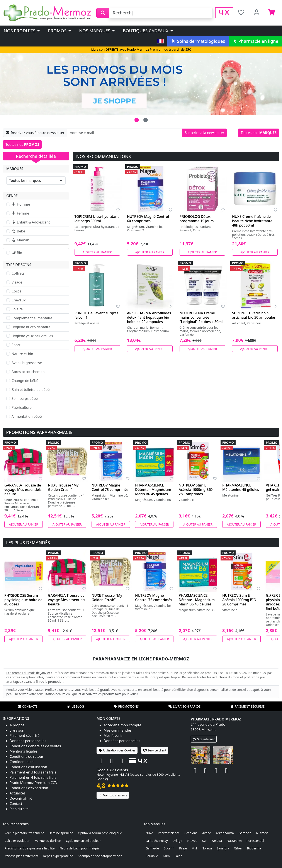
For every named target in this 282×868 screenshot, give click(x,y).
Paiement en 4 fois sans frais (33, 777)
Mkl (194, 848)
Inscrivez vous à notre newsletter (35, 133)
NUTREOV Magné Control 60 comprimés (148, 219)
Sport (16, 345)
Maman (20, 240)
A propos (17, 725)
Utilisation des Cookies (117, 750)
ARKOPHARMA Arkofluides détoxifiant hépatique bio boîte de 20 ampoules (149, 317)
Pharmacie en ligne (255, 41)
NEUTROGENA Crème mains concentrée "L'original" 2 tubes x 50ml (201, 317)
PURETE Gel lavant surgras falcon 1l (96, 315)
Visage (17, 282)
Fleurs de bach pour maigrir (79, 848)
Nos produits (22, 31)
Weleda (217, 841)
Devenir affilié (21, 798)
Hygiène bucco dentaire (31, 327)
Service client (155, 750)
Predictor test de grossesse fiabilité (30, 848)
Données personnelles (28, 741)
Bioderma (254, 848)
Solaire (17, 309)
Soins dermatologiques (198, 41)
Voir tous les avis (113, 795)
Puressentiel (255, 841)
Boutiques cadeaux (148, 31)
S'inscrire (205, 133)
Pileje (183, 848)
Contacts (27, 706)
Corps (16, 291)
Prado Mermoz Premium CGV (33, 783)
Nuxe (149, 833)
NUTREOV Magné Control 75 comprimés (110, 487)
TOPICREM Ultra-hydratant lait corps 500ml (97, 219)
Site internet (204, 739)
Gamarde (152, 848)
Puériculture (22, 407)
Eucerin (169, 848)
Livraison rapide (184, 706)
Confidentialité (22, 762)
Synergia (223, 848)
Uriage (177, 841)
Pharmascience (169, 833)
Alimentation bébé (27, 416)
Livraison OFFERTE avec (141, 49)
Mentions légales (24, 751)
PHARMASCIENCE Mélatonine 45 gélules (241, 487)
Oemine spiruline (61, 833)
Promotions (126, 706)
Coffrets (18, 273)
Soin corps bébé (25, 399)
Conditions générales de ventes (35, 746)
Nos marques (97, 31)
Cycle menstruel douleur (83, 841)
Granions (191, 833)
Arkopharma (225, 833)
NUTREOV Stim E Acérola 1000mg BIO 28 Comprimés (196, 490)
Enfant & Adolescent (31, 222)
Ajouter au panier (97, 252)
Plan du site (19, 809)
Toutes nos (259, 133)
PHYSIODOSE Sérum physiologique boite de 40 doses (23, 600)
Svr (204, 841)
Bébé (18, 231)
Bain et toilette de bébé (31, 390)
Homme (21, 204)
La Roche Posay (157, 841)
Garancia (245, 833)
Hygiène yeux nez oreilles (32, 336)
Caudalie (152, 856)
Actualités (18, 793)
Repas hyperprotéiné (58, 856)
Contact (16, 804)
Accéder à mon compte (122, 725)
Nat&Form (234, 841)
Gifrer (238, 848)
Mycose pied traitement (21, 856)
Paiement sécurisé (247, 706)
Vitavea (192, 841)
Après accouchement (29, 372)
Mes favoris (113, 736)
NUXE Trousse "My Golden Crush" (63, 487)
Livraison (17, 730)
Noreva (207, 848)
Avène (207, 833)
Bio (17, 253)
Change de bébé (25, 381)
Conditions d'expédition (29, 788)
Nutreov (262, 833)
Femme (20, 213)
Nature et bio (22, 354)
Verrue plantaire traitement (24, 833)
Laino (178, 856)
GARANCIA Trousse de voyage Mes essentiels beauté (23, 490)
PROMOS (60, 31)
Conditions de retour (26, 756)
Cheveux (19, 300)
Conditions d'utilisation (28, 767)
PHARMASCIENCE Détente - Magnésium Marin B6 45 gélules (153, 490)
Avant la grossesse (27, 363)
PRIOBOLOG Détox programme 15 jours (197, 219)
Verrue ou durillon (48, 841)
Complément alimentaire (32, 318)
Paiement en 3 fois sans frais (33, 772)
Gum (166, 856)
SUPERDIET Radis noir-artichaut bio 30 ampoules (254, 315)
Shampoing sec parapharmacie (100, 856)
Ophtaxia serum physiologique (100, 833)
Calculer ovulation (17, 841)
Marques (15, 169)
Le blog (76, 706)
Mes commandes (117, 730)
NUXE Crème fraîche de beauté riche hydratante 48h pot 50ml (252, 221)
